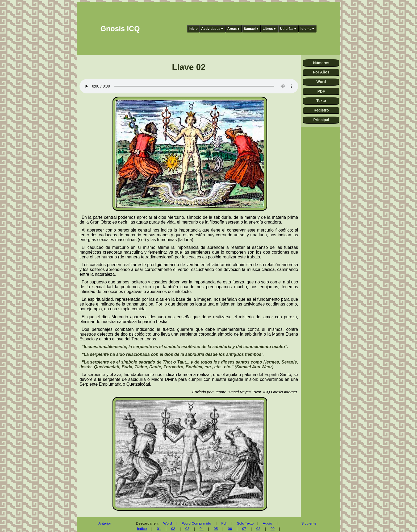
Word (321, 82)
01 (159, 529)
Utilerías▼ (288, 29)
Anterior (105, 523)
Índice (142, 529)
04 (201, 529)
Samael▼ (251, 29)
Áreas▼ (234, 29)
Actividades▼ (213, 29)
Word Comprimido (196, 523)
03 (187, 529)
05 (216, 529)
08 (258, 529)
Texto (321, 101)
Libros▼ (270, 29)
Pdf (224, 523)
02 (173, 529)
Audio (267, 523)
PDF (321, 91)
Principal (321, 120)
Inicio (193, 29)
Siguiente (309, 523)
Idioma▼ (308, 29)
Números (321, 63)
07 (244, 529)
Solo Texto (245, 523)
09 (272, 529)
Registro (321, 110)
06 (230, 529)
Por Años (321, 72)
